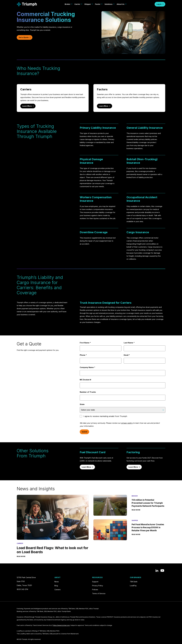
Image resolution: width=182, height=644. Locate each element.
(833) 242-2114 (22, 589)
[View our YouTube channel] (162, 571)
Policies (95, 590)
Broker (69, 4)
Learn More (28, 106)
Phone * (101, 359)
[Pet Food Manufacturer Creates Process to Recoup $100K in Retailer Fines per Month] (110, 530)
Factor (99, 4)
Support (95, 582)
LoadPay (133, 586)
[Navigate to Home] (27, 4)
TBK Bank (134, 582)
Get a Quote (25, 37)
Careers (58, 590)
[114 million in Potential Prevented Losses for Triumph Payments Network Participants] (110, 505)
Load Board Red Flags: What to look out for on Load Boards (53, 550)
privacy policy (127, 423)
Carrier (79, 4)
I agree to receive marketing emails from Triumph (103, 416)
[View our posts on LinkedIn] (157, 571)
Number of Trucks (123, 396)
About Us (122, 4)
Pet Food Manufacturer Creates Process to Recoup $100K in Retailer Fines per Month (148, 527)
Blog (56, 586)
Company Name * (123, 371)
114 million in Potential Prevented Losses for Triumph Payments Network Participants (148, 503)
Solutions (110, 4)
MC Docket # (123, 383)
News (57, 582)
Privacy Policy (98, 586)
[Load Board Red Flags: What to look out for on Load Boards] (53, 517)
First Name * (101, 346)
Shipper (89, 4)
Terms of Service (99, 593)
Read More (21, 556)
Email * (144, 359)
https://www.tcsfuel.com (61, 625)
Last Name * (144, 346)
